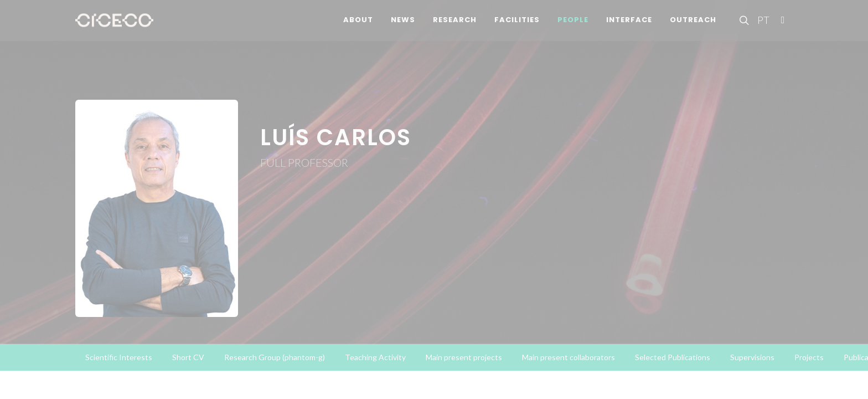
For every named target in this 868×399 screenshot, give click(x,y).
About (358, 27)
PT (763, 28)
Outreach (693, 27)
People (573, 27)
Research (455, 27)
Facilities (517, 27)
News (403, 27)
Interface (629, 27)
